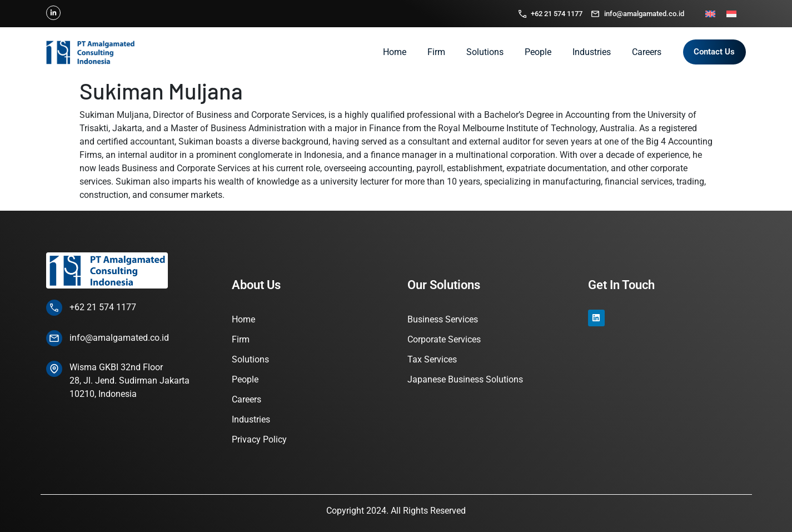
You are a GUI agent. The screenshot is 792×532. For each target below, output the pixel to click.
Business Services (443, 319)
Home (395, 52)
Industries (592, 52)
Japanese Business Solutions (465, 379)
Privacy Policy (259, 439)
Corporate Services (444, 339)
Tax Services (432, 359)
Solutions (485, 52)
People (538, 52)
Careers (647, 52)
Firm (436, 52)
